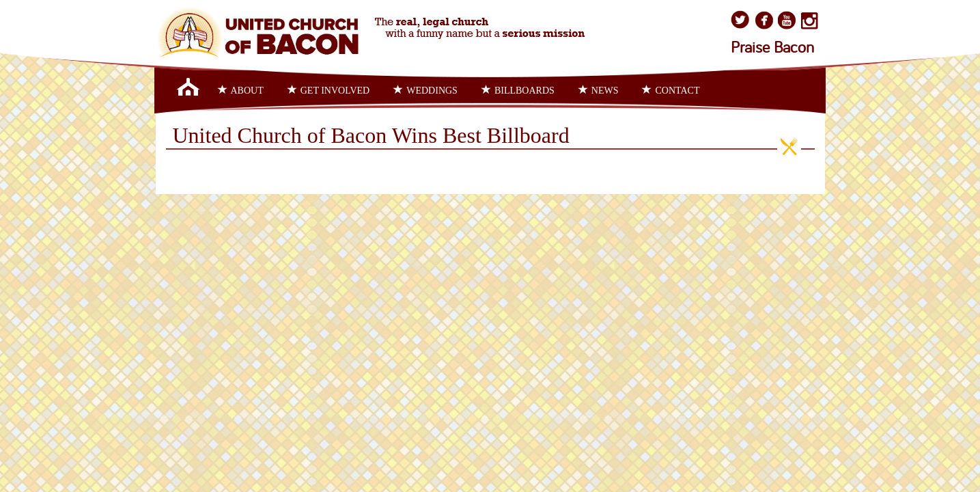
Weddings (425, 90)
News (599, 90)
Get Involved (329, 90)
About (241, 90)
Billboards (518, 90)
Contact (671, 90)
